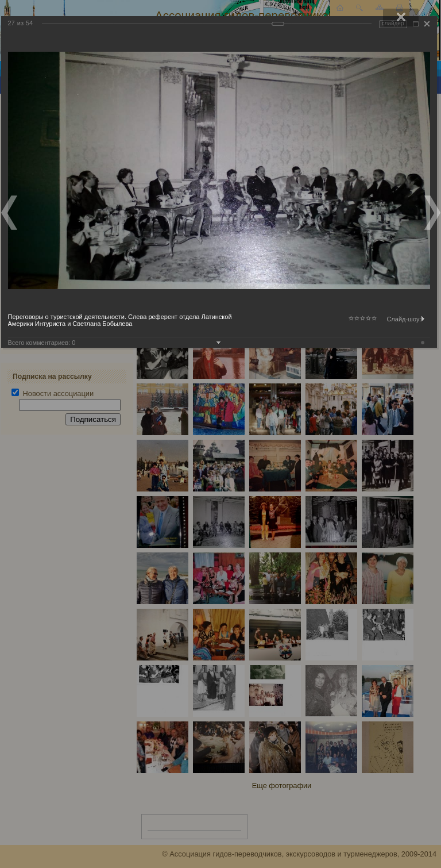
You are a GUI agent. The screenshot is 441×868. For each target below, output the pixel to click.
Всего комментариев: (42, 343)
